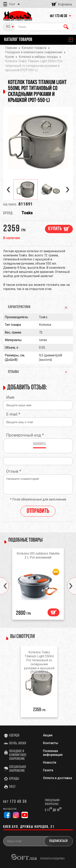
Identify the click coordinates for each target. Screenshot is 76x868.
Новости (50, 763)
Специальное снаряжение (18, 769)
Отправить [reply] (38, 511)
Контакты (51, 743)
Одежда (14, 736)
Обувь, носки (18, 743)
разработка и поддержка (52, 859)
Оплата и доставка (57, 778)
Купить (55, 229)
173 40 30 (58, 16)
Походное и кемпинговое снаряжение (18, 755)
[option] (38, 142)
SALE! (12, 787)
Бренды (14, 779)
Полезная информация (53, 753)
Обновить (39, 444)
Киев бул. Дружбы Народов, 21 (29, 827)
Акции (48, 735)
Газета (48, 770)
